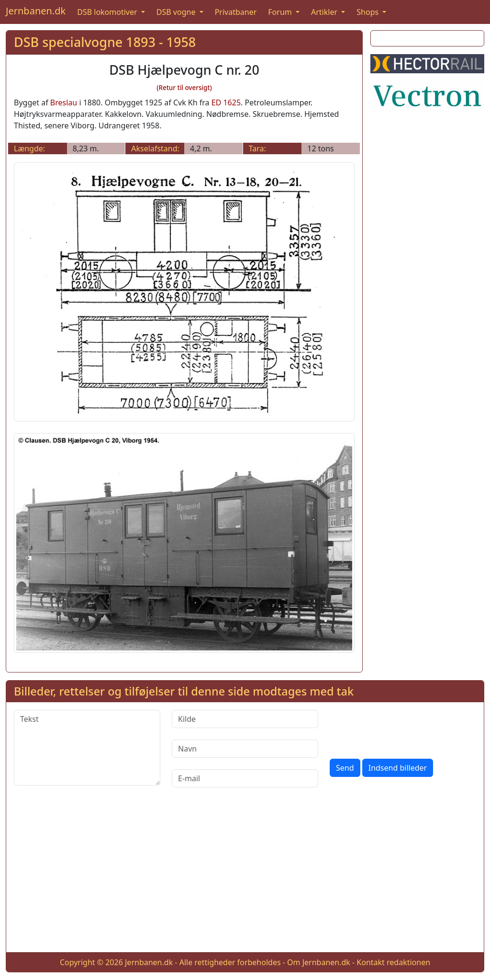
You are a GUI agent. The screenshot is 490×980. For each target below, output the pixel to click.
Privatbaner (236, 12)
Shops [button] (368, 12)
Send (345, 768)
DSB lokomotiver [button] (108, 12)
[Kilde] (245, 719)
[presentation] (402, 729)
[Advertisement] (245, 877)
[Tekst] (87, 748)
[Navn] (245, 749)
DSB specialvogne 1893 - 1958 (105, 42)
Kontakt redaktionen (393, 962)
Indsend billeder (398, 768)
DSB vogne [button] (177, 12)
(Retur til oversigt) (184, 88)
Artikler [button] (325, 12)
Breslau (64, 103)
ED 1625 (226, 103)
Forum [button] (281, 12)
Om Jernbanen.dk (319, 962)
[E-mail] (245, 778)
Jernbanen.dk (36, 11)
